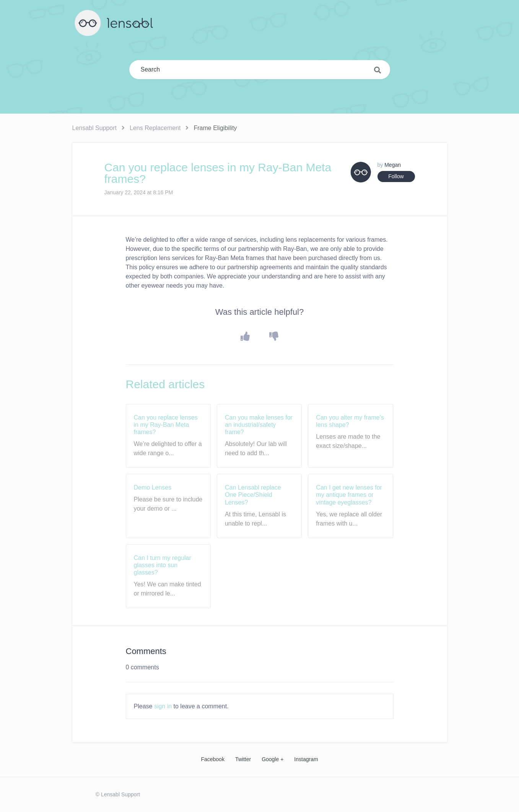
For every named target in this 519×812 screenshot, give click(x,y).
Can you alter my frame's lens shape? (350, 421)
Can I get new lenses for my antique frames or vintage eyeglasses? (349, 495)
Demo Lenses (153, 487)
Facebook (212, 759)
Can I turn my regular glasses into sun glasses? (163, 565)
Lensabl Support (95, 128)
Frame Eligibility (215, 128)
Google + (273, 759)
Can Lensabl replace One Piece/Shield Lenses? (253, 495)
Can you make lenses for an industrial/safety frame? (259, 425)
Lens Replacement (155, 128)
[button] (245, 336)
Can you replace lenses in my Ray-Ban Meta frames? (166, 425)
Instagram (306, 759)
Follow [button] (396, 176)
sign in (163, 706)
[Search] (260, 70)
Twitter (243, 759)
